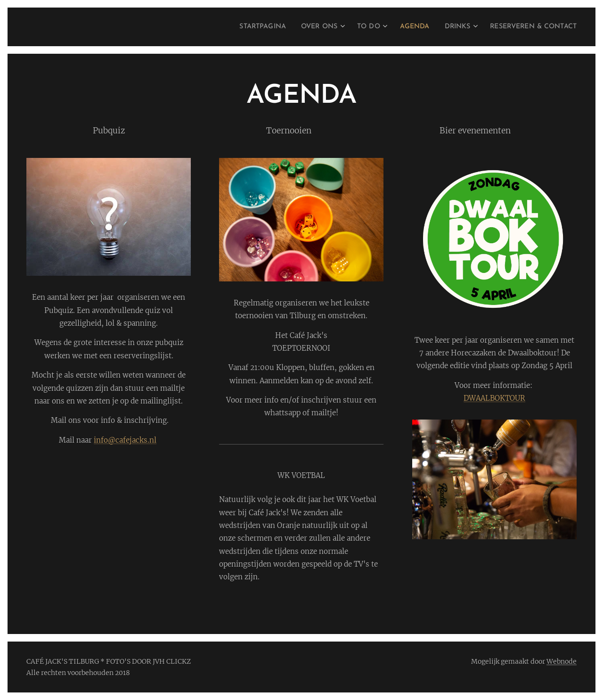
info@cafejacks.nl (125, 440)
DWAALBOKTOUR (494, 398)
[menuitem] (234, 27)
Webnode (562, 661)
